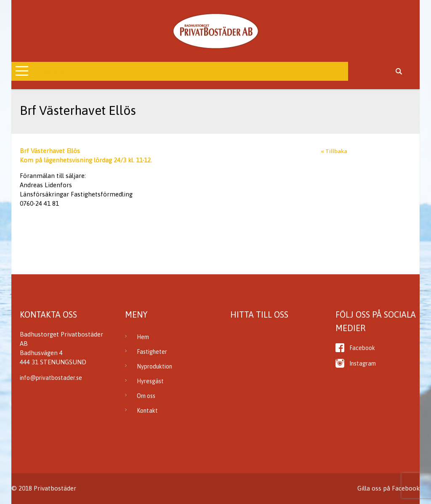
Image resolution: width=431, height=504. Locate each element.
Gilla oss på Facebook (388, 488)
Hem (143, 337)
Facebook (362, 348)
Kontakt (147, 411)
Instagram (363, 363)
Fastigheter (152, 352)
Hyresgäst (150, 381)
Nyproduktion (154, 366)
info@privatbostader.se (51, 378)
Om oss (146, 396)
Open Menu (52, 71)
